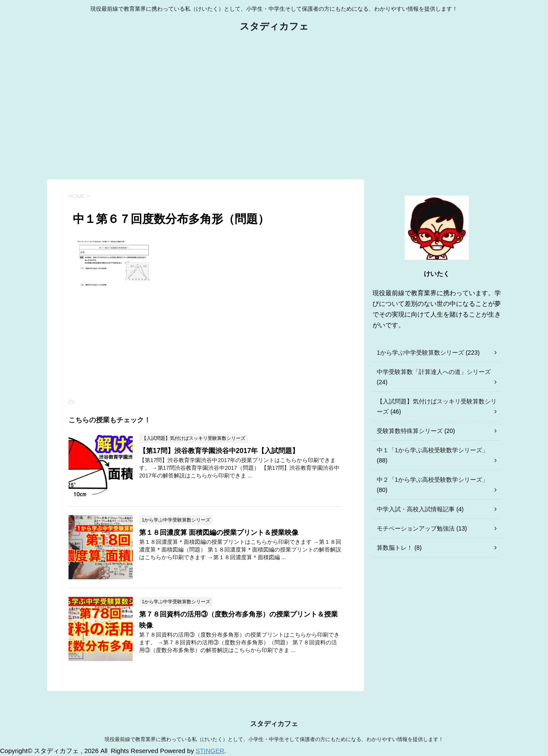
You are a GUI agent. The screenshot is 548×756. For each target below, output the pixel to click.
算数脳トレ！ (395, 548)
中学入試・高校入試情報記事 (416, 509)
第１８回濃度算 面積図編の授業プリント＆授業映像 (219, 532)
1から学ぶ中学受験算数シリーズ (420, 353)
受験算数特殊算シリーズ (410, 431)
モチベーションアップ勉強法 (416, 528)
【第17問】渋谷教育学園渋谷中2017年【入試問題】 (219, 451)
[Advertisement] (274, 107)
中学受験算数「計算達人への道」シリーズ (434, 372)
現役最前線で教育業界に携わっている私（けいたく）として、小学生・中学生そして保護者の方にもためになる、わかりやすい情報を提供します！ (274, 739)
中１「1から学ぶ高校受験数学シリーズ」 (432, 450)
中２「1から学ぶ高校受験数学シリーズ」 (432, 480)
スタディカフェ (274, 27)
